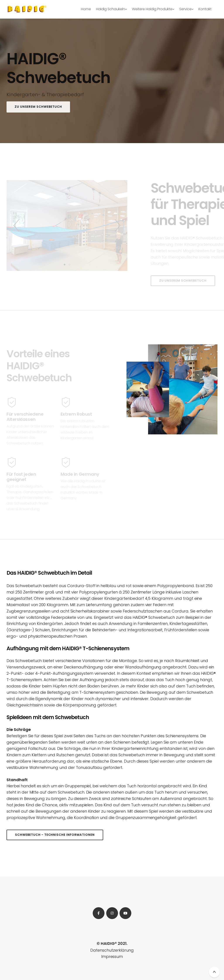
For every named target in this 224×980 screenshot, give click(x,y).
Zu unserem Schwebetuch (38, 107)
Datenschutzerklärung (112, 950)
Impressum (112, 957)
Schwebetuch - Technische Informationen (55, 835)
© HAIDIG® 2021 (111, 943)
